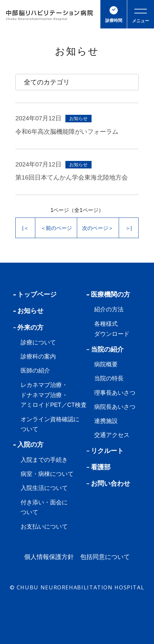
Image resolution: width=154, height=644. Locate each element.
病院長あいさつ (115, 407)
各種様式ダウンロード (112, 329)
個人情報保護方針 (49, 557)
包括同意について (105, 557)
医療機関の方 (108, 294)
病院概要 (106, 364)
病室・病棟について (47, 474)
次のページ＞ (98, 228)
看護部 (99, 467)
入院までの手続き (44, 460)
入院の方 (29, 444)
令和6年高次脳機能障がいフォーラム (67, 132)
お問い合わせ (108, 483)
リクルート (105, 451)
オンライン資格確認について (50, 424)
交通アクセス (112, 435)
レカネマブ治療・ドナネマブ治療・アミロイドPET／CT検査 (54, 395)
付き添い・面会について (44, 507)
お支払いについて (44, 527)
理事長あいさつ (115, 393)
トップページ (35, 294)
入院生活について (44, 488)
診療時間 (114, 15)
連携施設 (106, 421)
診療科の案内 (38, 357)
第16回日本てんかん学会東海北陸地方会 (72, 177)
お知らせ (29, 311)
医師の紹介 (35, 371)
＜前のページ (56, 228)
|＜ (26, 228)
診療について (38, 342)
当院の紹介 (105, 349)
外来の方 (29, 327)
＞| (128, 228)
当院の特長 (109, 378)
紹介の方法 (109, 309)
